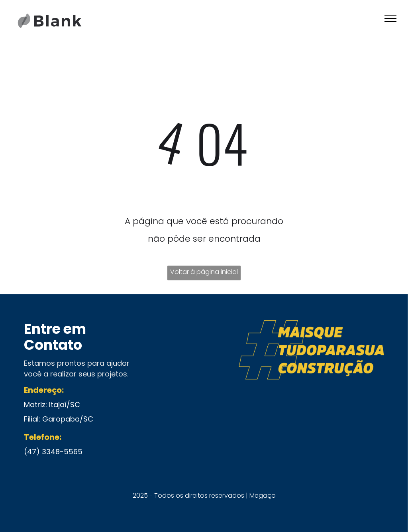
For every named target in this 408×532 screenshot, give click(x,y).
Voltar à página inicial (204, 272)
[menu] (390, 18)
